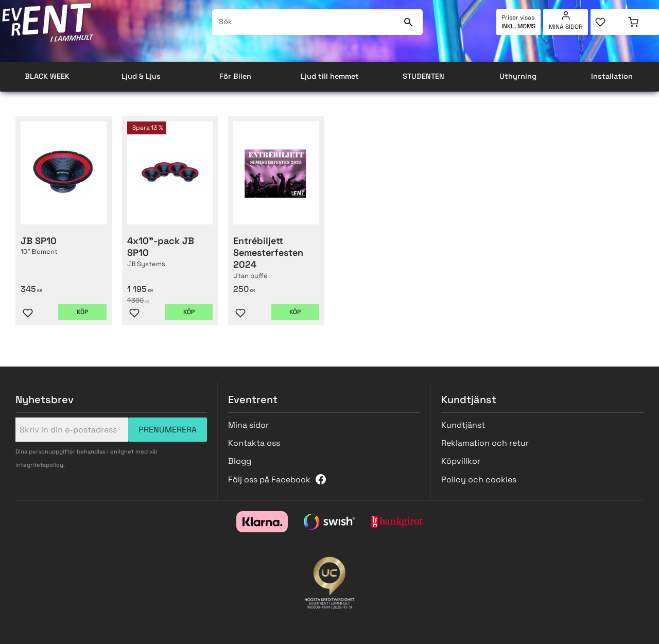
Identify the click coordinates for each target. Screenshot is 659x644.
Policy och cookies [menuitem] (479, 480)
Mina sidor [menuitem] (566, 27)
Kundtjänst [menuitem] (463, 425)
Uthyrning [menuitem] (518, 76)
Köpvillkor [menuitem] (461, 461)
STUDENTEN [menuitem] (423, 76)
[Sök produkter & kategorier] (306, 22)
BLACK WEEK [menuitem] (47, 76)
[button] (608, 22)
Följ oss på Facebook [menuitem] (269, 480)
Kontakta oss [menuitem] (254, 443)
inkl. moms (518, 26)
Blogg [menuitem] (240, 461)
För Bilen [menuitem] (235, 76)
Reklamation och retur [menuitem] (485, 443)
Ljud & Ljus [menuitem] (141, 76)
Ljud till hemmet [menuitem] (330, 76)
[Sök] (409, 22)
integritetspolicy (39, 465)
